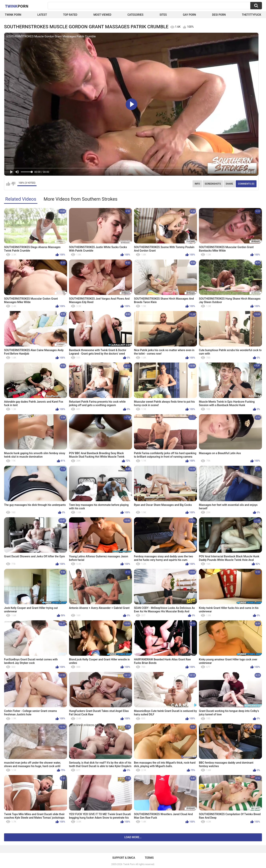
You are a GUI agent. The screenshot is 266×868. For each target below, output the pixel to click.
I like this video (8, 184)
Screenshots (213, 184)
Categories (135, 15)
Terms (149, 858)
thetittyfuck (251, 15)
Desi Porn (219, 15)
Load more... (133, 837)
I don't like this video (13, 184)
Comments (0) (246, 184)
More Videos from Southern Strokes (81, 199)
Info (197, 184)
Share (229, 184)
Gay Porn (189, 15)
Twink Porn (13, 15)
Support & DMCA (124, 858)
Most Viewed (102, 15)
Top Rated (70, 15)
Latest (42, 15)
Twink (17, 6)
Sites (163, 15)
